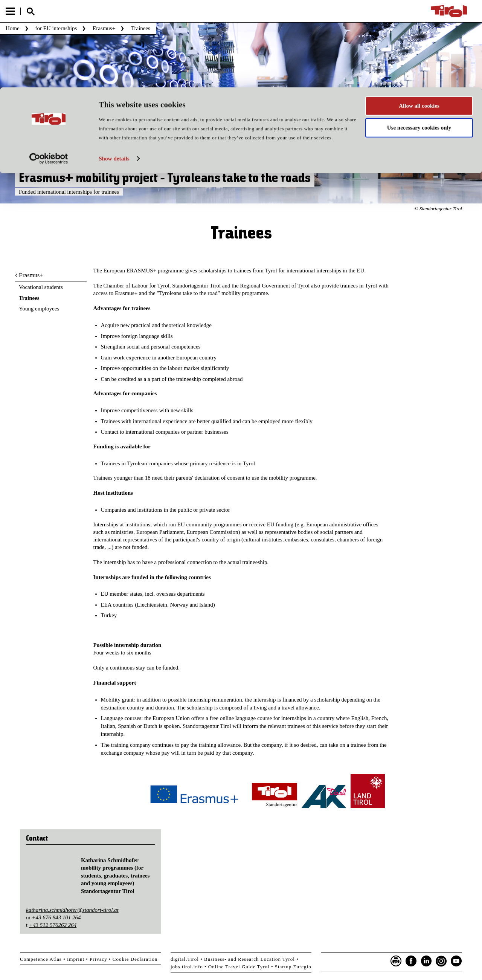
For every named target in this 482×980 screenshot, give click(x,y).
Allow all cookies (419, 18)
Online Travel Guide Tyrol (239, 967)
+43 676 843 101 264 (56, 917)
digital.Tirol (185, 959)
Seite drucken (396, 961)
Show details (114, 71)
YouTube (456, 961)
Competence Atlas (41, 959)
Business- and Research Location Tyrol (249, 959)
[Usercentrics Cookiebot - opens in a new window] (49, 71)
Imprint (76, 959)
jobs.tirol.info (187, 967)
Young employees (39, 309)
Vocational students (41, 287)
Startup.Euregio (293, 967)
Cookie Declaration (135, 959)
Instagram (441, 961)
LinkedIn (426, 961)
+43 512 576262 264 (53, 925)
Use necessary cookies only (419, 41)
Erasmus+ (31, 275)
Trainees (29, 298)
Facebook (411, 961)
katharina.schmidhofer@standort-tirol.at (72, 910)
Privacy (98, 959)
